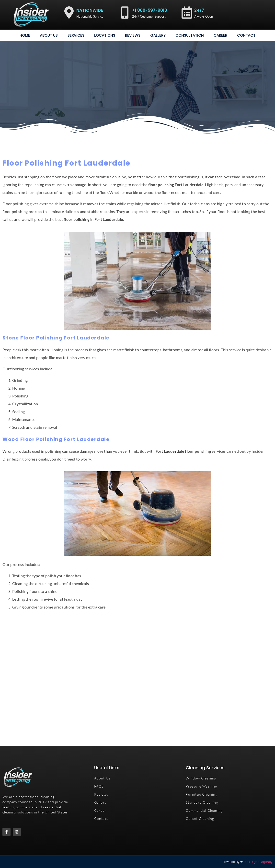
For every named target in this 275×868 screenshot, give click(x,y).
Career (220, 35)
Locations (105, 35)
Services (76, 35)
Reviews (133, 35)
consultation (190, 35)
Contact (246, 35)
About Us (49, 35)
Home (25, 35)
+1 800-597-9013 (150, 10)
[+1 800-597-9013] (125, 12)
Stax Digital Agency (258, 862)
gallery (158, 35)
